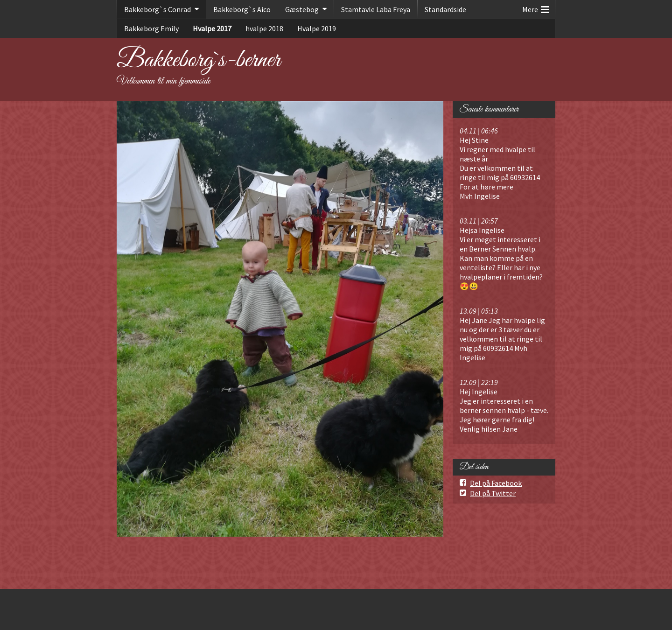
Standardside (445, 9)
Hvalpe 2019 (317, 28)
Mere (536, 7)
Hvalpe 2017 (212, 28)
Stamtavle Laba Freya (376, 9)
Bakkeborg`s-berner (199, 60)
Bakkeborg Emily (151, 28)
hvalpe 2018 (264, 28)
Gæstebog (302, 9)
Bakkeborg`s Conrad (157, 9)
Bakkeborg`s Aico (242, 9)
